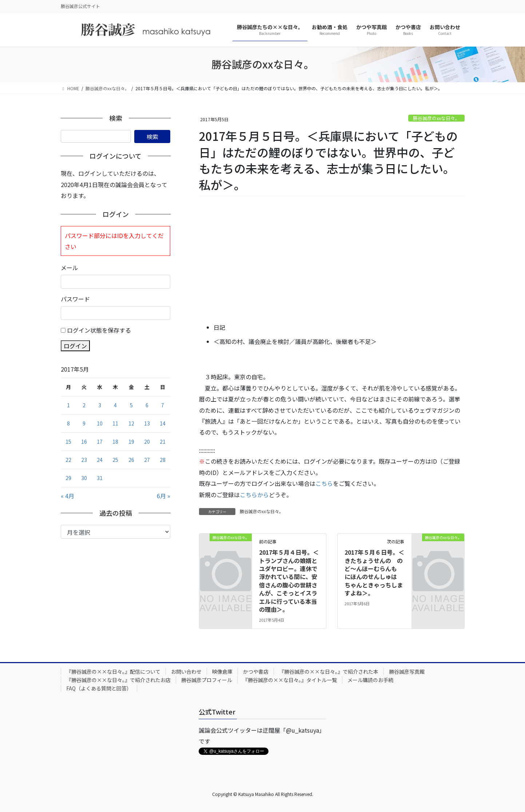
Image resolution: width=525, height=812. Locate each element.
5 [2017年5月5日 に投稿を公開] (131, 405)
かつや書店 (256, 672)
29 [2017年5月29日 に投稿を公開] (68, 478)
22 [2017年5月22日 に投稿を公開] (68, 460)
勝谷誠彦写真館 (407, 672)
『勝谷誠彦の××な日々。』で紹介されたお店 (118, 680)
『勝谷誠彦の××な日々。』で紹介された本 (329, 672)
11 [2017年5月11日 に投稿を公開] (115, 423)
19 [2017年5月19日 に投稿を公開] (131, 441)
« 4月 (67, 496)
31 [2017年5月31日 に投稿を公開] (100, 478)
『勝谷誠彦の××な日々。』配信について (113, 672)
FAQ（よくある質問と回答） (99, 688)
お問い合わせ (186, 672)
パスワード (75, 299)
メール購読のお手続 (370, 680)
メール (69, 268)
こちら (324, 483)
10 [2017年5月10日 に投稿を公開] (100, 423)
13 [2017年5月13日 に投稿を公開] (147, 423)
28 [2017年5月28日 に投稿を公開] (163, 460)
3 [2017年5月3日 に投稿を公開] (100, 405)
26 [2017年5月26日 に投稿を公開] (131, 460)
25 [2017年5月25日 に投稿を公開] (115, 460)
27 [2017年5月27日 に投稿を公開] (147, 460)
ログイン (75, 346)
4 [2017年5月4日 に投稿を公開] (115, 405)
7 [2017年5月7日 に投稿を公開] (163, 405)
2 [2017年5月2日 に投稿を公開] (84, 405)
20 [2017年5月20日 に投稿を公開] (147, 441)
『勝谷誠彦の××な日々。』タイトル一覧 (290, 680)
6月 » (164, 496)
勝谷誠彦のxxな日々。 (436, 118)
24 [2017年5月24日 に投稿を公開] (100, 460)
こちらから (254, 495)
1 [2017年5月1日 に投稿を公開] (68, 405)
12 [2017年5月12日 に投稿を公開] (131, 423)
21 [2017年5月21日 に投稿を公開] (163, 441)
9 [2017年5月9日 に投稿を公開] (84, 423)
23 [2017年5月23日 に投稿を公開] (84, 460)
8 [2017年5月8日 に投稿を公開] (68, 423)
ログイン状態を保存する (99, 330)
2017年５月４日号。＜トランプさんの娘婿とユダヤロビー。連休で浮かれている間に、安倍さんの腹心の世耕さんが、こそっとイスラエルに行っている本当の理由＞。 (289, 581)
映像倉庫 (222, 672)
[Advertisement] (332, 260)
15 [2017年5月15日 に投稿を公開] (68, 441)
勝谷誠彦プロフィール (207, 680)
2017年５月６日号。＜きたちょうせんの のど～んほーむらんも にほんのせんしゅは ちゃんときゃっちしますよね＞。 (374, 573)
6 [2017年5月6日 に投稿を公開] (147, 405)
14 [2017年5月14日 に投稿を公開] (163, 423)
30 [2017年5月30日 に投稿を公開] (84, 478)
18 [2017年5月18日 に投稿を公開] (115, 441)
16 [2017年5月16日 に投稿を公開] (84, 441)
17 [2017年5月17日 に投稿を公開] (100, 441)
